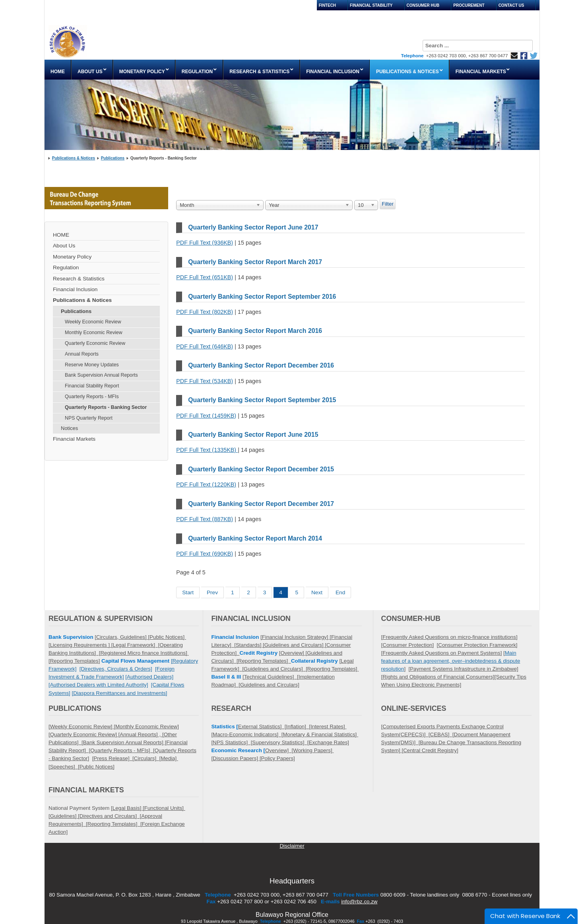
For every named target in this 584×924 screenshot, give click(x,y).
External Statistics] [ (262, 727)
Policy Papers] (278, 758)
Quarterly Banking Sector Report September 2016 (262, 297)
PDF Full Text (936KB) (205, 243)
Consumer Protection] (408, 645)
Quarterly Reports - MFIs (92, 397)
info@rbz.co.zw (359, 902)
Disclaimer (292, 846)
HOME (61, 235)
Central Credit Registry (430, 750)
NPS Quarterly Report (89, 418)
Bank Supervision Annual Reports (101, 375)
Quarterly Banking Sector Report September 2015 (262, 400)
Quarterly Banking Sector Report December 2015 (261, 469)
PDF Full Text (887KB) (205, 519)
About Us (64, 246)
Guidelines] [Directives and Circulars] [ (96, 816)
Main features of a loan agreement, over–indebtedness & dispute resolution (451, 661)
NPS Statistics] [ (232, 742)
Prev (212, 592)
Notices (69, 428)
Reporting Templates (74, 661)
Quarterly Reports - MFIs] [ (122, 750)
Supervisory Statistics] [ (280, 742)
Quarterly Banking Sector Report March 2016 (255, 331)
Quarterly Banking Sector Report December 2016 (261, 365)
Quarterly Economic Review (95, 343)
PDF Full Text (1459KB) (206, 416)
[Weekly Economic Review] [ (82, 727)
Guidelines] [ (135, 637)
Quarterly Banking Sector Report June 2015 (253, 435)
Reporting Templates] (265, 661)
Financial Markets (74, 439)
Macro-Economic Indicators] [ (248, 734)
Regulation (66, 267)
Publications (113, 158)
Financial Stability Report (92, 386)
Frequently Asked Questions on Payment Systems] (442, 653)
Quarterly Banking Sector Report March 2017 (255, 262)
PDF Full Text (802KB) (205, 312)
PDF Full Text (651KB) (205, 277)
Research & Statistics (79, 279)
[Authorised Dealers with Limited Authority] (98, 685)
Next (317, 592)
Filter (388, 204)
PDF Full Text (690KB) (205, 554)
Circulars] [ (147, 758)
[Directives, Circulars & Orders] (116, 669)
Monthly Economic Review (94, 333)
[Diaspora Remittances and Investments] (120, 693)
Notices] (104, 767)
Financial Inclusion (75, 289)
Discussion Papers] (236, 758)
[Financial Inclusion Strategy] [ (296, 637)
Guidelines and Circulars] (270, 685)
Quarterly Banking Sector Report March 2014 (255, 538)
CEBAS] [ (442, 734)
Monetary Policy (72, 257)
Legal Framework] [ (136, 645)
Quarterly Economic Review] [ (85, 734)
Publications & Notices (74, 158)
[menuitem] (58, 70)
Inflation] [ (299, 727)
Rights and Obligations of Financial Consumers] (438, 677)
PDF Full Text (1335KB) (207, 450)
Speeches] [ (65, 767)
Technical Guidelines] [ (271, 677)
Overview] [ (279, 750)
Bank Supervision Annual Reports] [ (125, 742)
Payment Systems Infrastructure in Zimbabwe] (464, 669)
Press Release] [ (114, 758)
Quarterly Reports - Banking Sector (106, 407)
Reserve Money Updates (92, 365)
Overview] (293, 653)
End (340, 592)
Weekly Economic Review (93, 322)
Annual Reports (82, 354)
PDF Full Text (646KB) (205, 346)
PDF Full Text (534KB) (205, 381)
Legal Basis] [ (128, 808)
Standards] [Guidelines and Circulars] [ (281, 645)
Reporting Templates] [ (115, 824)
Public (87, 767)
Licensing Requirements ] (81, 645)
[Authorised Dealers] (149, 677)
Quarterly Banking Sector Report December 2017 (261, 504)
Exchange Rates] (329, 742)
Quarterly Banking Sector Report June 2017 (253, 227)
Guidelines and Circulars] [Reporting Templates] (301, 669)
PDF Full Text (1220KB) (206, 484)
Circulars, (108, 637)
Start (188, 592)
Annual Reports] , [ (142, 734)
